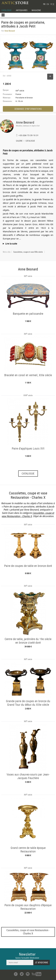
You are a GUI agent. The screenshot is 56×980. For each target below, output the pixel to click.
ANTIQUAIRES (22, 10)
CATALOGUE (6, 10)
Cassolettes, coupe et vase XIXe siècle (28, 252)
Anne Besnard (25, 122)
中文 (52, 4)
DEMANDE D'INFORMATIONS (28, 109)
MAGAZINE (36, 10)
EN (48, 4)
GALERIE (19, 141)
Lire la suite (11, 244)
